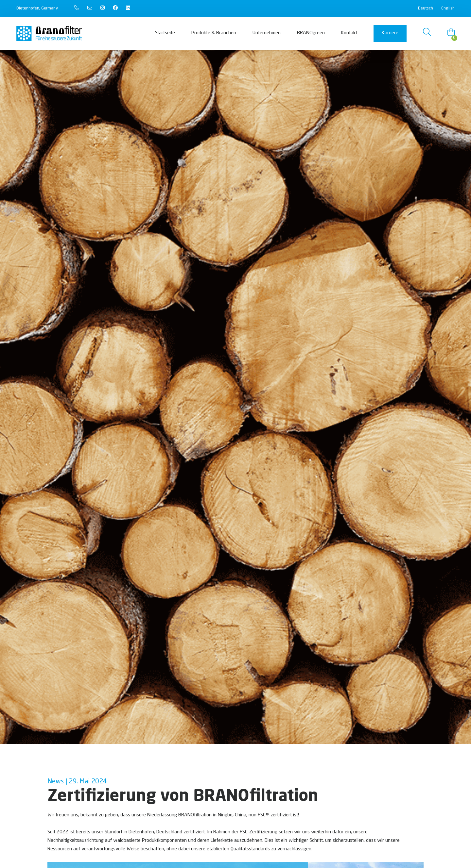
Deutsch (426, 8)
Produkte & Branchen (214, 33)
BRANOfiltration (195, 815)
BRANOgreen (311, 33)
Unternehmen (267, 33)
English (448, 8)
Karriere (390, 33)
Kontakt (349, 33)
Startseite (165, 33)
